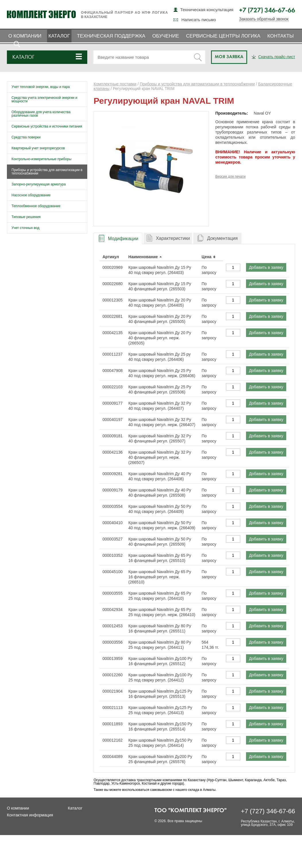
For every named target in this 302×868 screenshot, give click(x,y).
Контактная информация (30, 815)
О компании (25, 36)
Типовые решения (26, 217)
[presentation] (118, 239)
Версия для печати (230, 177)
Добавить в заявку (266, 267)
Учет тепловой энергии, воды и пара (41, 87)
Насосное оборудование (31, 195)
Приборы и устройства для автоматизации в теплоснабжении (47, 172)
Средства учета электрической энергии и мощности (44, 99)
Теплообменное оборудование (36, 206)
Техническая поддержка (111, 36)
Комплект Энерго (41, 14)
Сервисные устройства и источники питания (47, 126)
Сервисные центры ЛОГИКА (223, 36)
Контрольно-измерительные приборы (41, 159)
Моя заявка (229, 57)
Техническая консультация (207, 10)
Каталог (59, 36)
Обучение (165, 36)
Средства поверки (26, 137)
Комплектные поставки (115, 84)
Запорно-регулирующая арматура (39, 184)
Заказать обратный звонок (264, 19)
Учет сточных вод (25, 228)
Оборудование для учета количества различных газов (41, 114)
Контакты (280, 36)
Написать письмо (199, 20)
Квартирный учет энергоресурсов (38, 148)
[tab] (118, 238)
